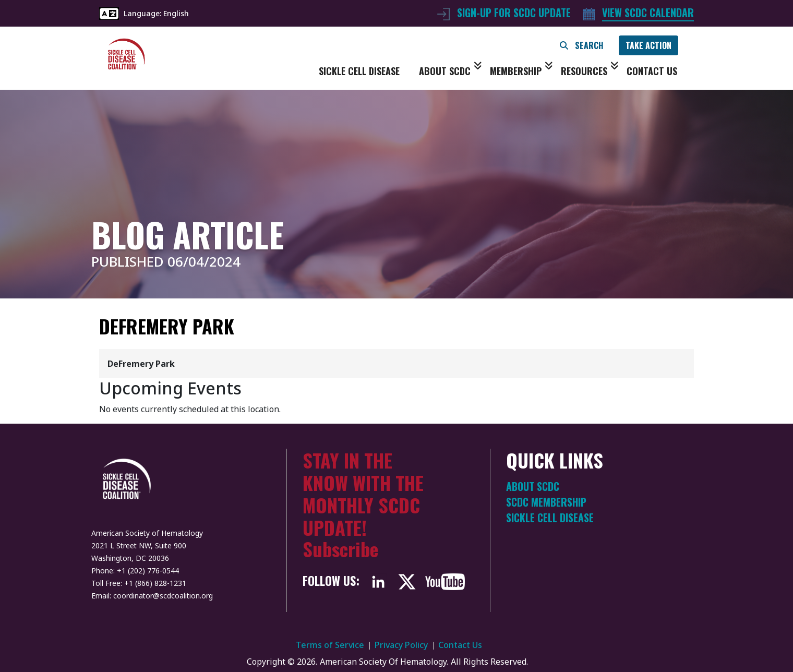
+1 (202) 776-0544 (148, 571)
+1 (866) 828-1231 (155, 583)
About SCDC (450, 71)
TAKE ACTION (648, 45)
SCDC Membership (546, 502)
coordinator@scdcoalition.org (163, 596)
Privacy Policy (401, 645)
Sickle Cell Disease (359, 71)
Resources (590, 71)
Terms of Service (330, 645)
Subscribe (340, 549)
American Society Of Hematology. (384, 662)
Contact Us (652, 71)
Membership (521, 71)
